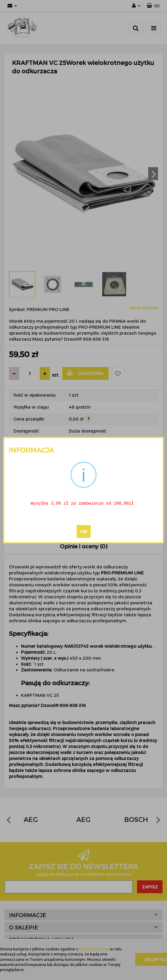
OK (84, 532)
